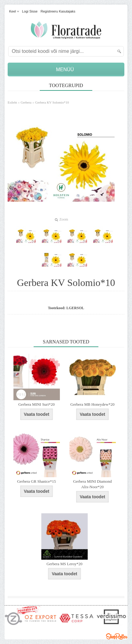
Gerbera (26, 102)
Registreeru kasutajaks (58, 11)
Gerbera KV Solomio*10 (52, 102)
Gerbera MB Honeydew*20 (92, 404)
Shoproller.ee (117, 636)
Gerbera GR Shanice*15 (37, 481)
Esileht (12, 102)
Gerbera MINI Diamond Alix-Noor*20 (92, 484)
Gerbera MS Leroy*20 (64, 564)
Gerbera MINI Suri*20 (37, 404)
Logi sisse (30, 11)
